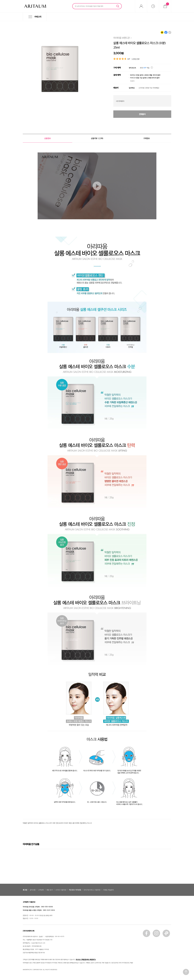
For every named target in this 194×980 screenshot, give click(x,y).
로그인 (25, 890)
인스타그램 (156, 933)
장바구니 (168, 4)
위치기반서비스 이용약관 (92, 890)
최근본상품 (153, 6)
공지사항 (33, 890)
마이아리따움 (141, 6)
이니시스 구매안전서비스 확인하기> (86, 959)
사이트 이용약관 (61, 890)
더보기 (132, 81)
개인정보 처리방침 (75, 890)
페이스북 (146, 933)
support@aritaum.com (38, 943)
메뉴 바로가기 (0, 21)
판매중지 (142, 114)
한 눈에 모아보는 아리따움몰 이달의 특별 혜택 (89, 6)
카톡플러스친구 (166, 933)
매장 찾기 (50, 890)
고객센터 (41, 890)
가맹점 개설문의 (108, 890)
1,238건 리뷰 (135, 59)
